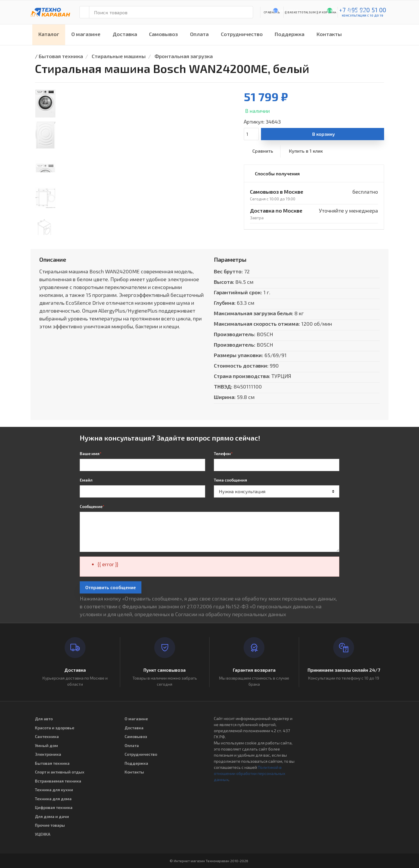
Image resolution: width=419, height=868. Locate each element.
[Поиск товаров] (171, 12)
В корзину (324, 134)
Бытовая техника (61, 56)
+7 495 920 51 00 (363, 10)
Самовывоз (163, 34)
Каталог (49, 34)
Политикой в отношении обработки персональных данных (250, 773)
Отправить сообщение (111, 587)
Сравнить (263, 151)
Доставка (125, 34)
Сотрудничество (242, 34)
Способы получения (277, 173)
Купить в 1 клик (306, 151)
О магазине (86, 34)
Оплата (199, 34)
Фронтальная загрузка (184, 56)
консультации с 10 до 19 (363, 15)
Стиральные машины (119, 56)
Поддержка (290, 34)
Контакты (329, 34)
